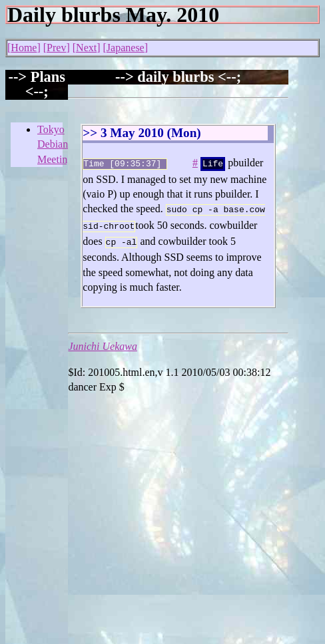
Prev (56, 48)
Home (24, 48)
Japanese (126, 48)
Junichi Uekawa (103, 341)
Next (86, 48)
